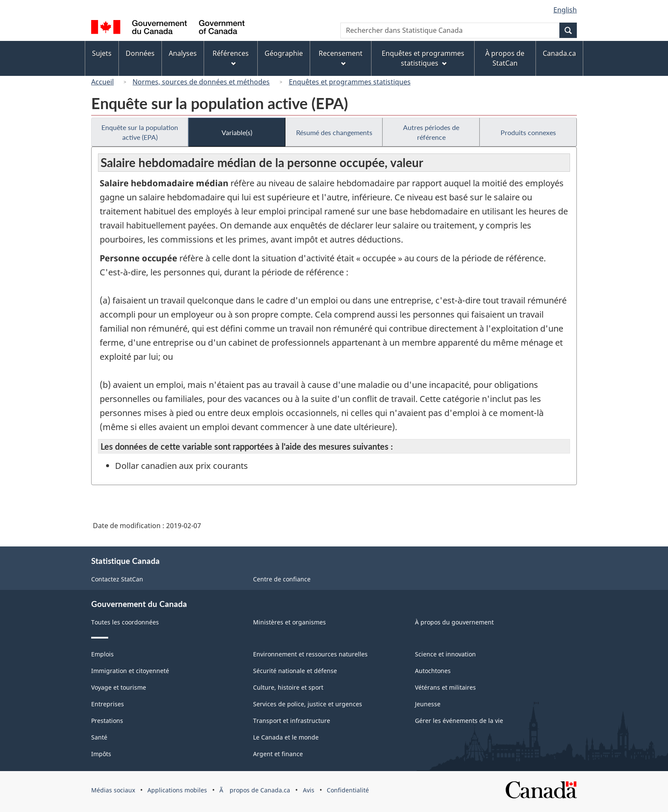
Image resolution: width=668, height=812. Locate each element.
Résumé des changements (334, 132)
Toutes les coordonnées (125, 622)
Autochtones (433, 671)
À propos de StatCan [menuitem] (505, 58)
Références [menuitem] (231, 57)
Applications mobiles (177, 790)
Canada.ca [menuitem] (559, 53)
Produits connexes (528, 132)
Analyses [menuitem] (183, 53)
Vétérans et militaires (445, 687)
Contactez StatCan (117, 579)
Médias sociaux (113, 790)
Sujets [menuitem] (102, 53)
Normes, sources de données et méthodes (201, 82)
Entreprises (108, 704)
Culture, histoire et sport (288, 687)
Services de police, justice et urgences (308, 704)
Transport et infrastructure (292, 721)
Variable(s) (237, 132)
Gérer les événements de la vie (459, 721)
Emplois (102, 654)
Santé (99, 737)
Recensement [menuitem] (341, 57)
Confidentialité (348, 790)
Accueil (102, 82)
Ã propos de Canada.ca (255, 790)
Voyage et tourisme (119, 687)
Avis (309, 790)
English (565, 10)
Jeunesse (428, 704)
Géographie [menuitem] (284, 53)
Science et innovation (445, 654)
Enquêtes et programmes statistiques (350, 82)
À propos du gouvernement (454, 622)
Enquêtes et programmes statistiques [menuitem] (423, 58)
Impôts (101, 754)
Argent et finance (278, 754)
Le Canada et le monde (286, 737)
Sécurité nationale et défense (295, 671)
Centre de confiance (282, 579)
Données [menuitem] (140, 53)
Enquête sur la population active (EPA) (140, 132)
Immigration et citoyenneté (130, 671)
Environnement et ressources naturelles (310, 654)
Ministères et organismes (289, 622)
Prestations (107, 721)
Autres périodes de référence (431, 132)
